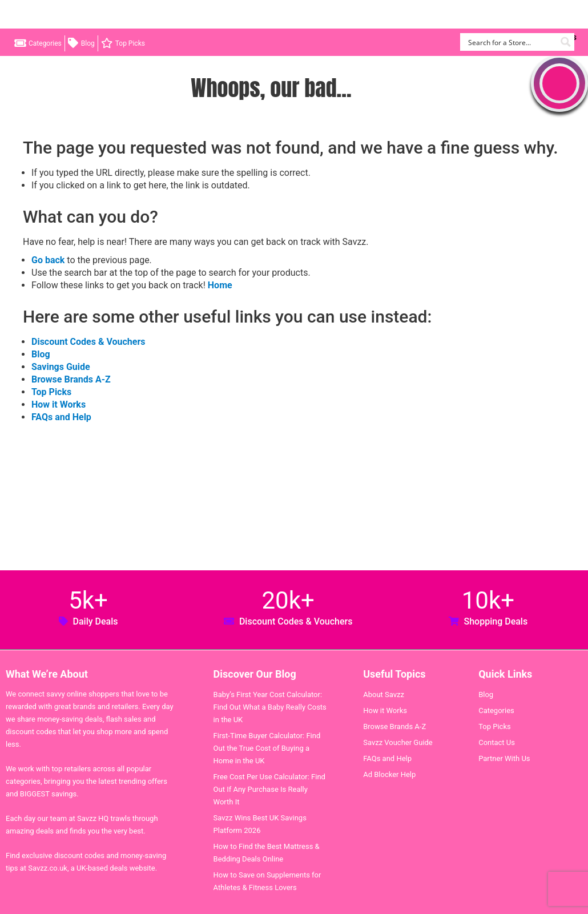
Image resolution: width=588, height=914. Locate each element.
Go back (48, 260)
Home (220, 285)
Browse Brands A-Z (71, 379)
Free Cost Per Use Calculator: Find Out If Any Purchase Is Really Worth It (269, 789)
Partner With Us (504, 758)
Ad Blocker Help (389, 774)
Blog (88, 43)
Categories (45, 43)
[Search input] (511, 42)
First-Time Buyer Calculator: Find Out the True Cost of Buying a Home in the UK (267, 748)
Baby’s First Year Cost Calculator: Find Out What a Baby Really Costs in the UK (270, 707)
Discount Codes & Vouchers (88, 342)
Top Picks (130, 43)
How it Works (59, 404)
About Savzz (384, 694)
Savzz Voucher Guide (398, 742)
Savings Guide (61, 367)
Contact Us (497, 742)
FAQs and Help (61, 417)
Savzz (69, 15)
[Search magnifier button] (565, 42)
